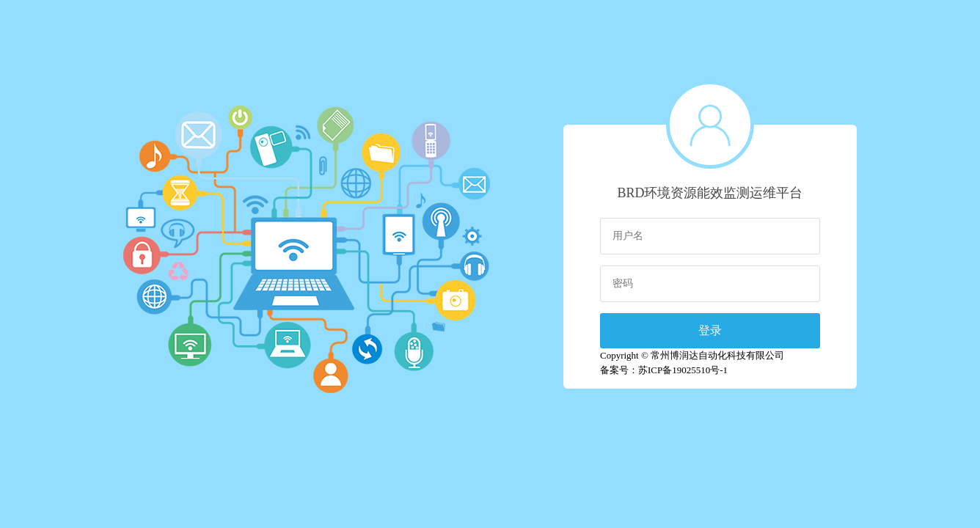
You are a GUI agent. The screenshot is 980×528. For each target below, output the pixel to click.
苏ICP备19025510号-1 (683, 370)
